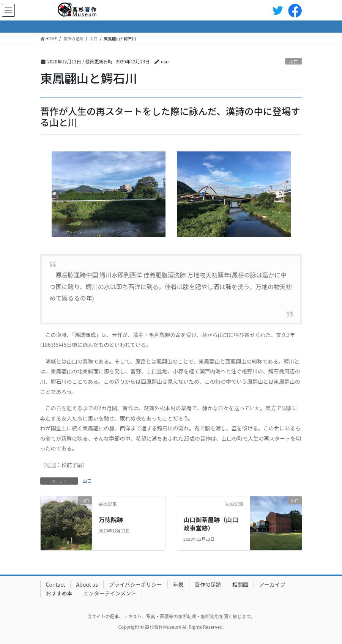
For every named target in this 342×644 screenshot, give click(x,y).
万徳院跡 (111, 520)
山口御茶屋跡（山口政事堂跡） (211, 524)
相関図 (240, 584)
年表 (178, 584)
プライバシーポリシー (136, 584)
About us (87, 584)
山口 (293, 61)
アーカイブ (272, 584)
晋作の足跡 (208, 584)
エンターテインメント (110, 593)
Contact (56, 584)
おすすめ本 (59, 593)
